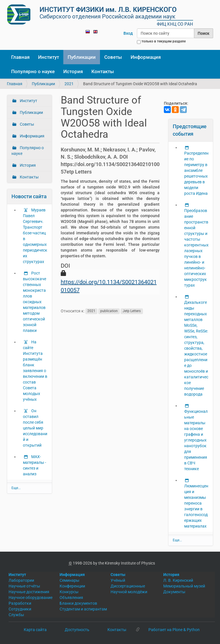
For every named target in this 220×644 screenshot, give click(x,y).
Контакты (103, 71)
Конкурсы (69, 592)
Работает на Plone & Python (174, 630)
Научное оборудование (31, 598)
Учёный (118, 580)
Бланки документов (78, 603)
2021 (69, 84)
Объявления (71, 598)
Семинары (69, 580)
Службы (16, 615)
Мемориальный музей (184, 586)
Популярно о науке (33, 71)
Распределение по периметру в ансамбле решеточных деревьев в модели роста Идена (196, 173)
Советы (113, 57)
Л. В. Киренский (178, 580)
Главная (20, 57)
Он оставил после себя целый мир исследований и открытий (35, 428)
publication (109, 311)
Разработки (20, 603)
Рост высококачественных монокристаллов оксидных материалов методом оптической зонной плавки (35, 302)
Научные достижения (29, 592)
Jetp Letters (132, 311)
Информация (146, 57)
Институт (49, 57)
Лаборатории (21, 580)
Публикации (82, 57)
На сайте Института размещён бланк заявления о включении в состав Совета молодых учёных (35, 371)
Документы (174, 592)
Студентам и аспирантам (83, 609)
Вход (128, 33)
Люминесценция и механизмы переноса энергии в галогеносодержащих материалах (196, 506)
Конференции (72, 586)
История (73, 71)
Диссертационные (128, 586)
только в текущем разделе (164, 41)
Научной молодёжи (129, 592)
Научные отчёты (24, 586)
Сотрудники (20, 609)
